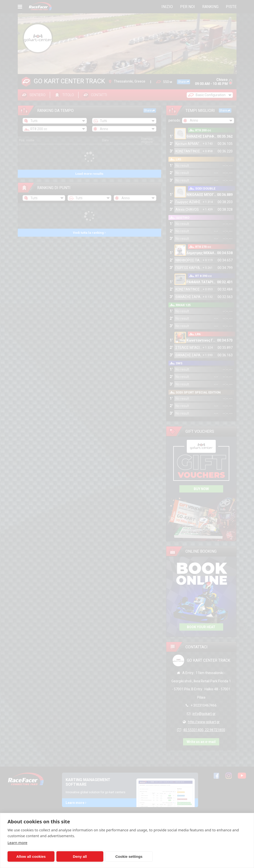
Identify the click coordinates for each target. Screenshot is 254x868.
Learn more (18, 843)
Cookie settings (129, 856)
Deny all (80, 856)
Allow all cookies (31, 856)
